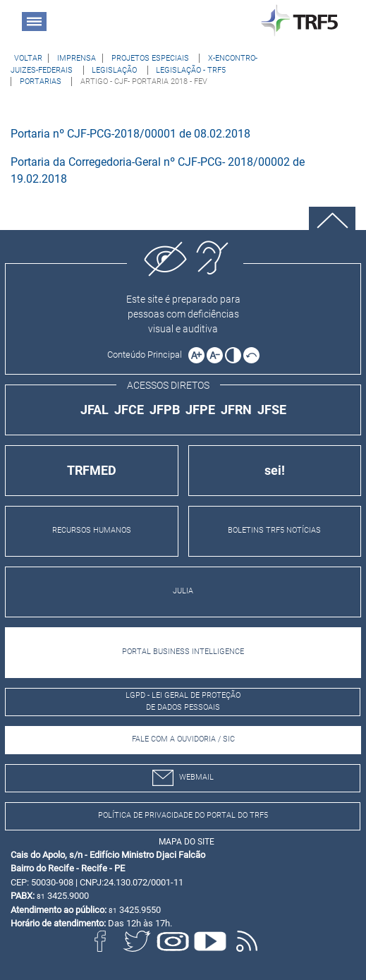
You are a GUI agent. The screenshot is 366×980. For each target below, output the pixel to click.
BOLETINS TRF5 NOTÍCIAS (274, 530)
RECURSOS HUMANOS (92, 530)
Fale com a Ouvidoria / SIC (183, 739)
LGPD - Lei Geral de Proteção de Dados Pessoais (183, 701)
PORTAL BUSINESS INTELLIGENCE (183, 652)
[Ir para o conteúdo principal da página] (147, 354)
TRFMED (92, 470)
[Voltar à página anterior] (28, 58)
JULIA (183, 591)
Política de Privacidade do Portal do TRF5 (183, 815)
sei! (275, 470)
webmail (183, 778)
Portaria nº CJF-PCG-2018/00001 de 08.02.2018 (130, 134)
